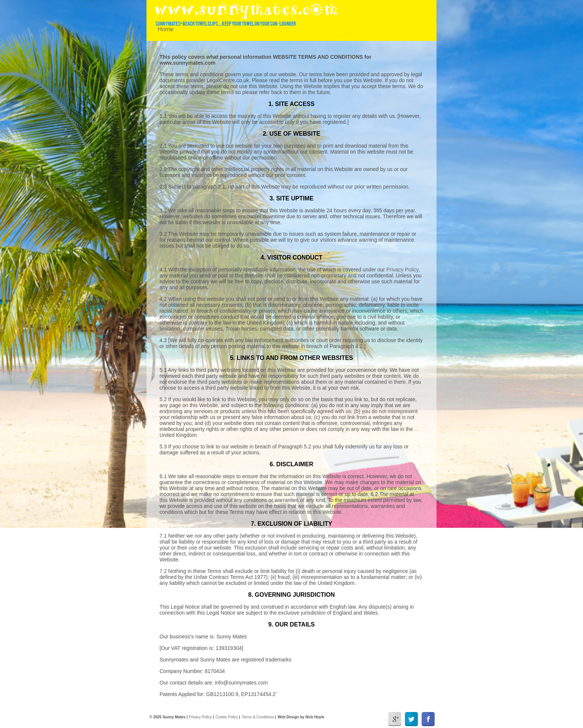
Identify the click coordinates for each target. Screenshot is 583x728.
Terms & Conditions (258, 717)
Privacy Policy (402, 270)
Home (166, 29)
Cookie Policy (227, 717)
